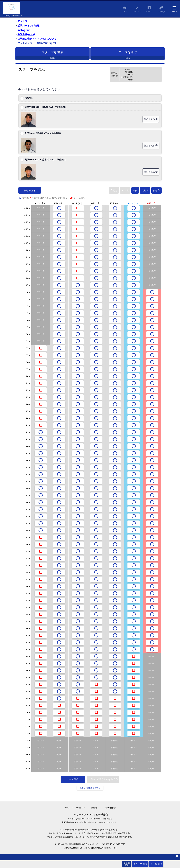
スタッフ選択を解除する (90, 788)
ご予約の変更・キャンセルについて (37, 39)
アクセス (22, 21)
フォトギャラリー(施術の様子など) (37, 43)
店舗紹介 (95, 808)
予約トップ (81, 808)
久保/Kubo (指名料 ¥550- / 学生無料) (43, 133)
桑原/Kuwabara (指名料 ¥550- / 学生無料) (46, 160)
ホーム (67, 808)
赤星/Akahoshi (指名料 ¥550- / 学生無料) (45, 107)
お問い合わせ (110, 808)
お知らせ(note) (26, 34)
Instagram (24, 30)
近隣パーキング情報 (28, 26)
